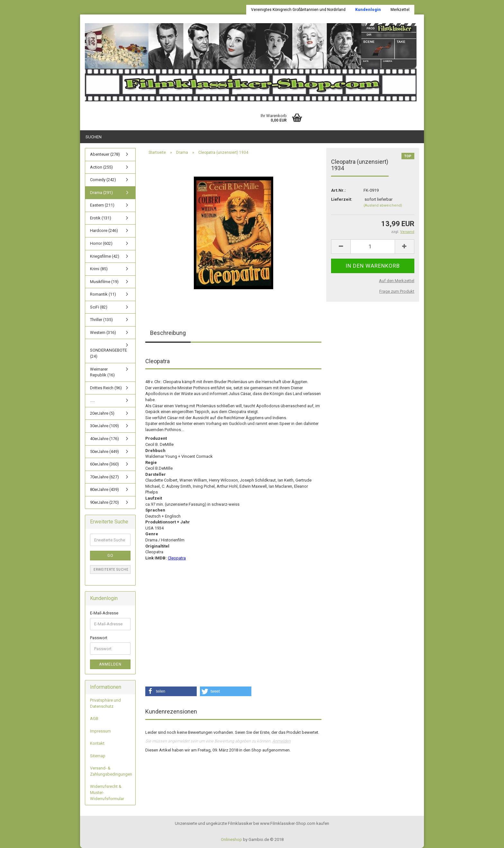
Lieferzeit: (342, 199)
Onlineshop (231, 839)
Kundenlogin (368, 10)
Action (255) (101, 167)
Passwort (99, 638)
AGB (94, 719)
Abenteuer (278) (105, 154)
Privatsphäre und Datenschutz (105, 703)
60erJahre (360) (104, 464)
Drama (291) (101, 193)
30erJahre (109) (104, 426)
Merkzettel (400, 10)
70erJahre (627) (104, 477)
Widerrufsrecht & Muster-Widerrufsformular (107, 792)
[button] (171, 691)
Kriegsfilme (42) (105, 256)
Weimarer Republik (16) (102, 372)
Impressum (100, 731)
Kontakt (97, 743)
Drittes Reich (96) (106, 388)
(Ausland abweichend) (383, 205)
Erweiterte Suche (111, 570)
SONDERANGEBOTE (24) (108, 353)
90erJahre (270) (104, 502)
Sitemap (98, 756)
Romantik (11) (103, 294)
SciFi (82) (99, 307)
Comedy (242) (103, 180)
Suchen (94, 137)
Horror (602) (101, 243)
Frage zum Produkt (397, 291)
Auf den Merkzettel (397, 281)
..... (92, 400)
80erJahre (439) (104, 489)
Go (110, 556)
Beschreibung (168, 333)
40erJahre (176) (104, 439)
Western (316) (103, 332)
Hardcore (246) (104, 230)
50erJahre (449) (104, 452)
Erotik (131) (101, 218)
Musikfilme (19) (104, 282)
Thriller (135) (101, 320)
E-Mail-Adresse (104, 613)
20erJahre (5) (102, 413)
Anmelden (281, 741)
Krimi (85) (99, 269)
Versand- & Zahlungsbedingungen (111, 771)
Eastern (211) (102, 205)
